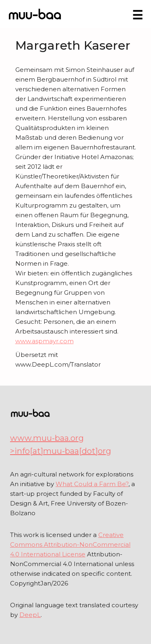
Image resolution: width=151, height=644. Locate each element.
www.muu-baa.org (47, 438)
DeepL (30, 615)
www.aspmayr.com (44, 341)
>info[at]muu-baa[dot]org (61, 451)
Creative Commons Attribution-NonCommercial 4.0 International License (70, 544)
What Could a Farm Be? (92, 484)
